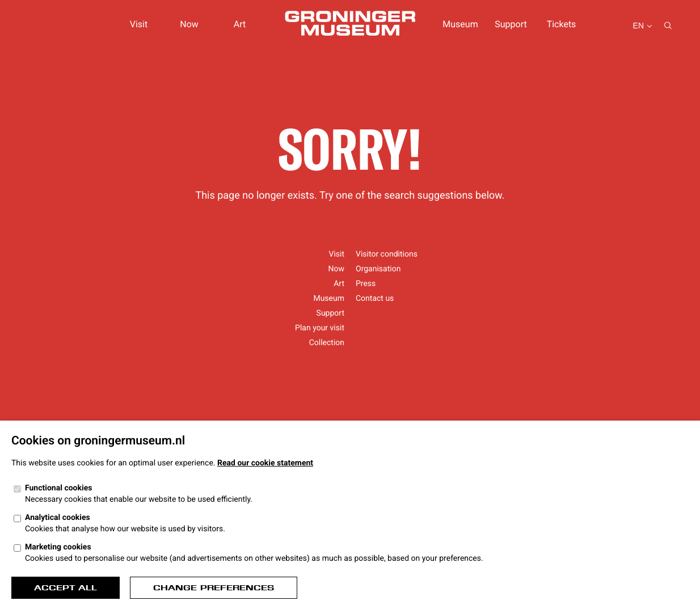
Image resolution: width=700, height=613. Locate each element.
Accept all (66, 587)
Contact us (375, 299)
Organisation (378, 269)
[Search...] (668, 26)
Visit (139, 24)
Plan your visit (320, 328)
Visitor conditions (387, 254)
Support (511, 24)
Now (189, 24)
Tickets (562, 24)
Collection (327, 343)
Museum (460, 24)
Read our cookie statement (265, 463)
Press (366, 284)
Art (240, 24)
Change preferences (214, 587)
